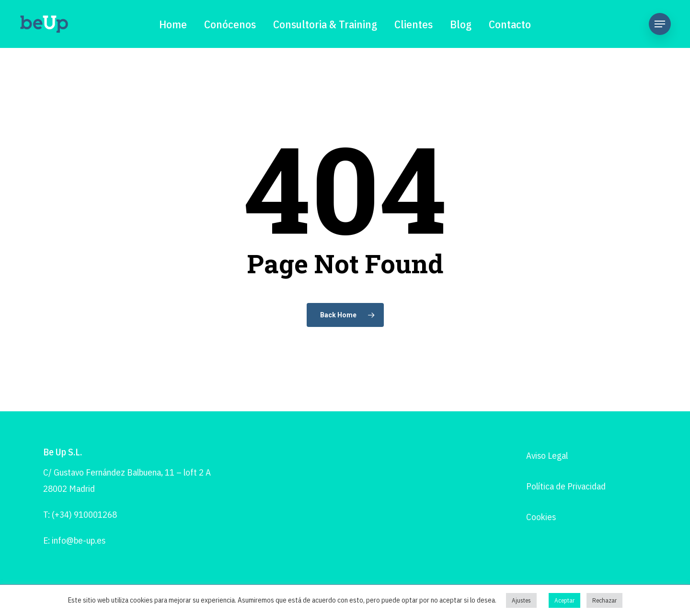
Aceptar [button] (564, 600)
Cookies (541, 517)
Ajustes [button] (521, 600)
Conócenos (230, 24)
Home (173, 24)
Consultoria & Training (325, 24)
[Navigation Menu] (660, 24)
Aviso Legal (547, 455)
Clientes (414, 24)
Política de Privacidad (566, 486)
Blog (461, 24)
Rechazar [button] (604, 600)
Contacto (510, 24)
